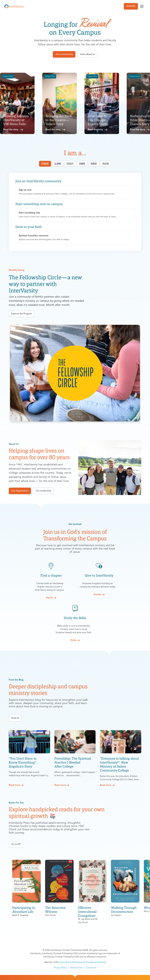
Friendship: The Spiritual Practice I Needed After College (73, 762)
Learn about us (87, 54)
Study (73, 640)
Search (49, 598)
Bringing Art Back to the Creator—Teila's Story (59, 120)
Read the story (11, 130)
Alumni (58, 164)
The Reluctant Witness (55, 910)
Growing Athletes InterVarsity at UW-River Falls (16, 120)
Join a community (64, 54)
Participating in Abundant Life (24, 910)
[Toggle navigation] (142, 6)
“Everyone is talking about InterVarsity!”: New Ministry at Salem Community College (119, 764)
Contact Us (91, 968)
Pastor (106, 164)
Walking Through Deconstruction (124, 910)
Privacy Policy (60, 968)
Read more (14, 785)
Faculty (70, 164)
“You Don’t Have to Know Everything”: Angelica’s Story (23, 762)
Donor (82, 164)
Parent (94, 164)
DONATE (131, 6)
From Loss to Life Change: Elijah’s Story (97, 120)
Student (45, 164)
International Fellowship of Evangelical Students (83, 962)
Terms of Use (76, 968)
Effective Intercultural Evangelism (87, 912)
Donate (97, 595)
